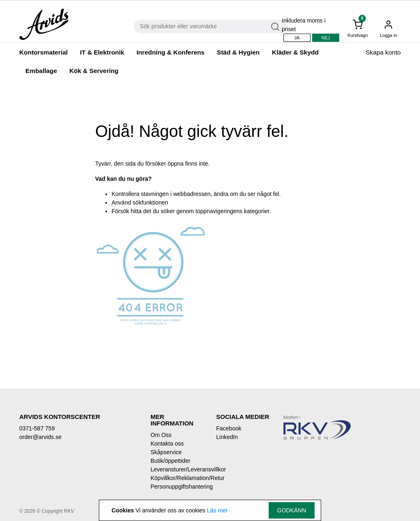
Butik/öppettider (170, 461)
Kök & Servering (94, 71)
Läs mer (217, 510)
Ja (297, 38)
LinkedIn (227, 437)
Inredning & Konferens (171, 52)
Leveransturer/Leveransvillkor (177, 469)
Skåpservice (166, 452)
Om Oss (161, 435)
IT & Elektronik (102, 52)
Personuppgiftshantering (177, 487)
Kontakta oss (167, 444)
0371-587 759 (37, 428)
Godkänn (292, 510)
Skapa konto (383, 52)
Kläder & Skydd (295, 52)
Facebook (229, 428)
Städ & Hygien (238, 52)
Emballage (41, 71)
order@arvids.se (40, 437)
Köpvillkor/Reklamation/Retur (177, 478)
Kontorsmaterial (43, 52)
